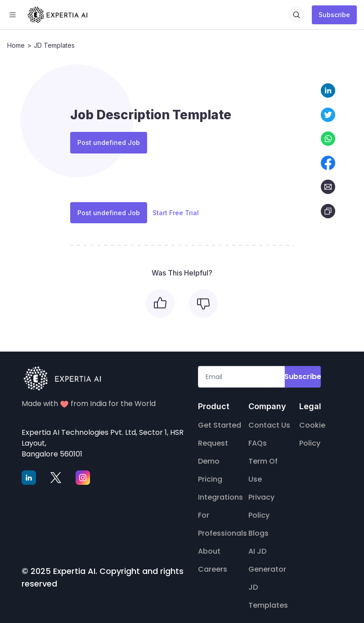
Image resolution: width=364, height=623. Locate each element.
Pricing (210, 473)
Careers (213, 563)
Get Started (220, 419)
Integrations (220, 491)
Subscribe (334, 15)
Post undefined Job (109, 141)
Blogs (258, 527)
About (209, 545)
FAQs (258, 437)
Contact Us (269, 419)
